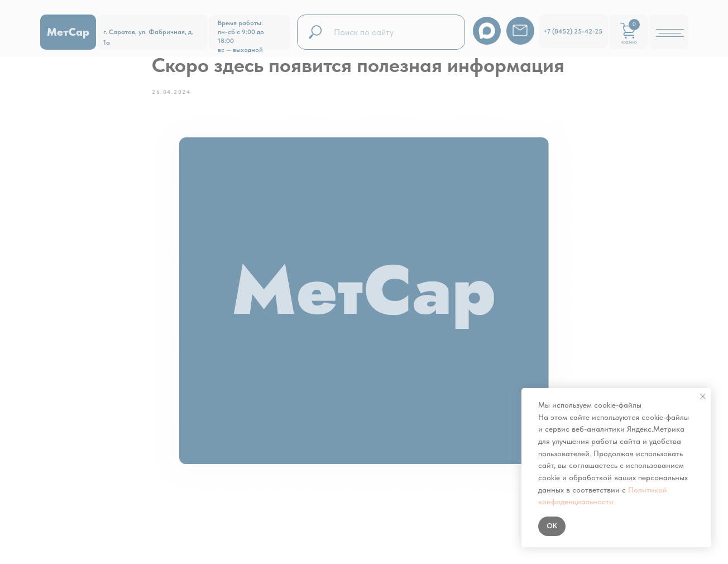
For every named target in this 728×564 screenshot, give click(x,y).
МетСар (68, 32)
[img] (520, 30)
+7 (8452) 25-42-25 (573, 31)
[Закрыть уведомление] (703, 396)
